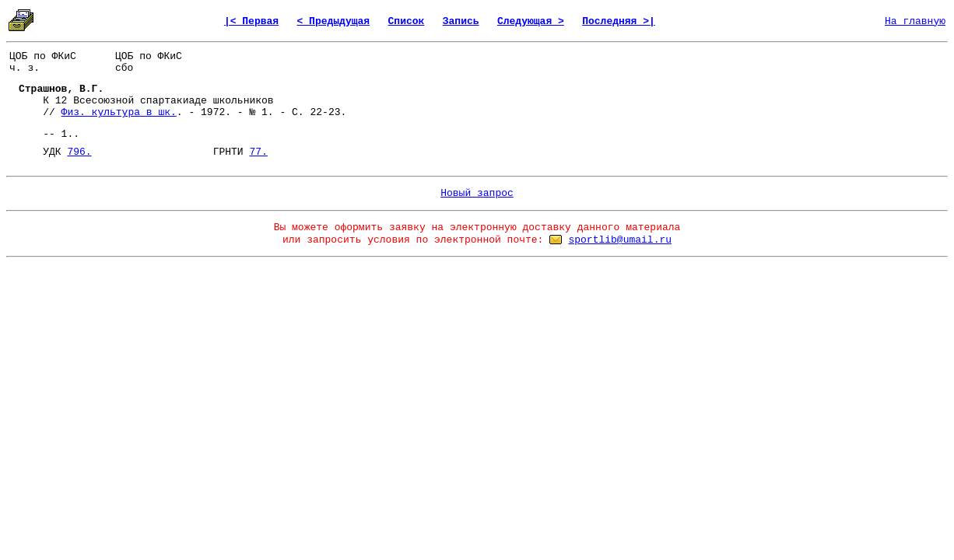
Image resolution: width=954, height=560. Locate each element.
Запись (461, 21)
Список (407, 21)
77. (258, 152)
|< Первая (251, 21)
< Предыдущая (334, 21)
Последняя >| (619, 21)
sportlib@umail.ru (620, 240)
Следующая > (531, 21)
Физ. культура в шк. (119, 112)
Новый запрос (477, 193)
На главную (915, 21)
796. (79, 152)
